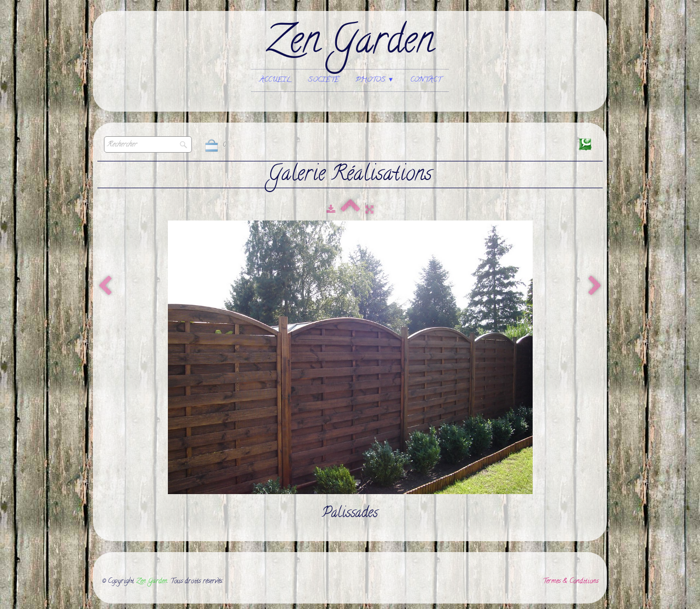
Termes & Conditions (570, 581)
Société (323, 80)
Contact (425, 80)
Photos (375, 80)
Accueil (275, 80)
